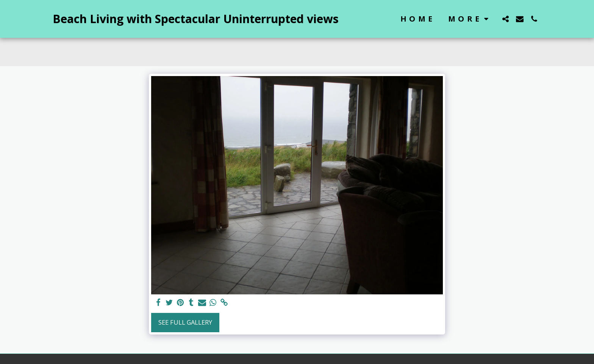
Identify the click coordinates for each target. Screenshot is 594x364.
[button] (505, 19)
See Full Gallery (185, 322)
